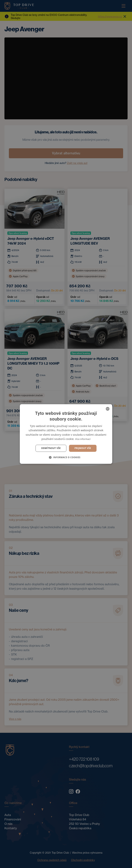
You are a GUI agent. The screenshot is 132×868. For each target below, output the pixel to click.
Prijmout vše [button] (83, 448)
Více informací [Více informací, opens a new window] (83, 439)
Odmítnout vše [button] (51, 448)
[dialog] (66, 434)
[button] (66, 457)
